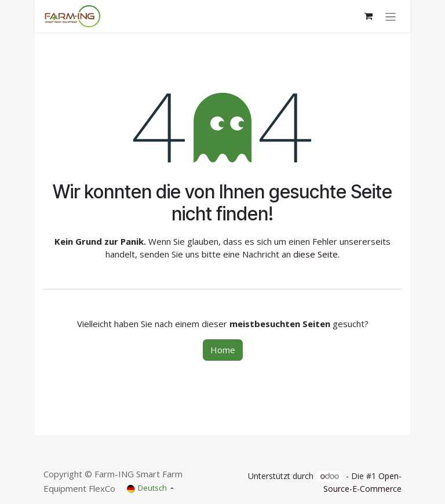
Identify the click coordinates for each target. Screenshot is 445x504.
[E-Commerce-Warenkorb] (369, 16)
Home (223, 350)
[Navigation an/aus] (391, 16)
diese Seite (315, 254)
